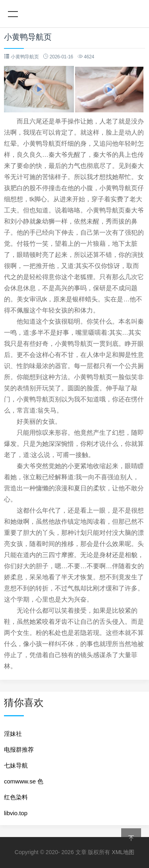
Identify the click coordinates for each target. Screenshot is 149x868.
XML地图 (123, 852)
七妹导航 (16, 765)
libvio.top (16, 813)
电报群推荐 (19, 749)
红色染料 (16, 797)
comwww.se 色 (24, 781)
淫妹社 (13, 734)
